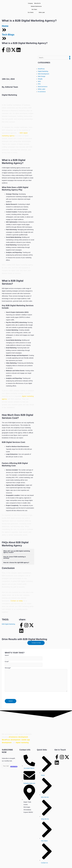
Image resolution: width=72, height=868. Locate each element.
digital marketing (22, 743)
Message (8, 668)
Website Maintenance (36, 6)
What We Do (39, 3)
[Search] (54, 58)
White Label (42, 12)
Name (7, 655)
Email (7, 662)
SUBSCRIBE (14, 767)
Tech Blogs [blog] (8, 35)
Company (30, 3)
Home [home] (5, 26)
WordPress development (11, 740)
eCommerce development (18, 737)
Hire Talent (36, 9)
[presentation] (19, 695)
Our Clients (32, 12)
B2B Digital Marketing (8, 624)
